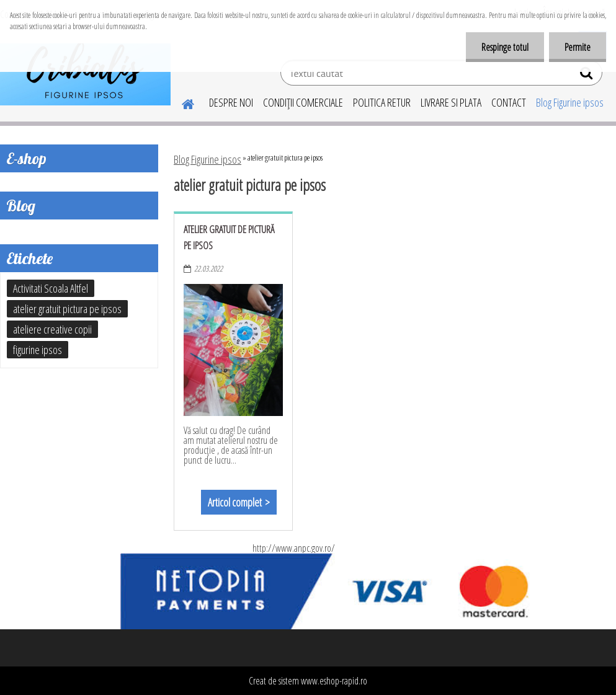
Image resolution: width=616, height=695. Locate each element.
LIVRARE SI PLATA (451, 102)
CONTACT (509, 102)
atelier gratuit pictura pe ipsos (67, 309)
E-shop (26, 158)
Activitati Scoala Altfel (51, 288)
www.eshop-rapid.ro (334, 681)
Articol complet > (239, 502)
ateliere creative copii (52, 329)
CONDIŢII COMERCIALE (303, 102)
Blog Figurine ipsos (570, 102)
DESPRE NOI (231, 102)
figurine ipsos (38, 350)
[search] (588, 76)
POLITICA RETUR (382, 102)
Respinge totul (505, 47)
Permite (578, 47)
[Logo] (85, 74)
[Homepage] (181, 102)
